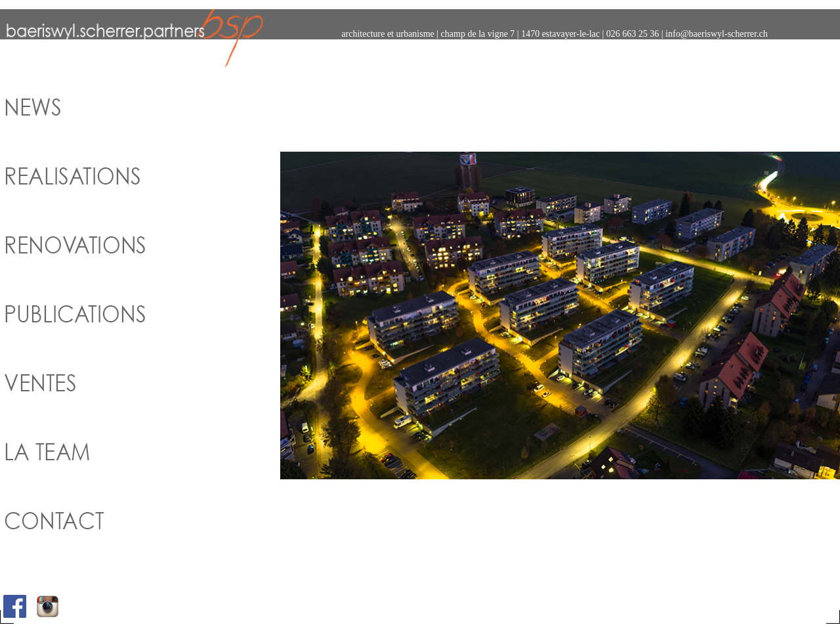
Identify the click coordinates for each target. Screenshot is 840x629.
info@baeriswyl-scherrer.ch (717, 34)
